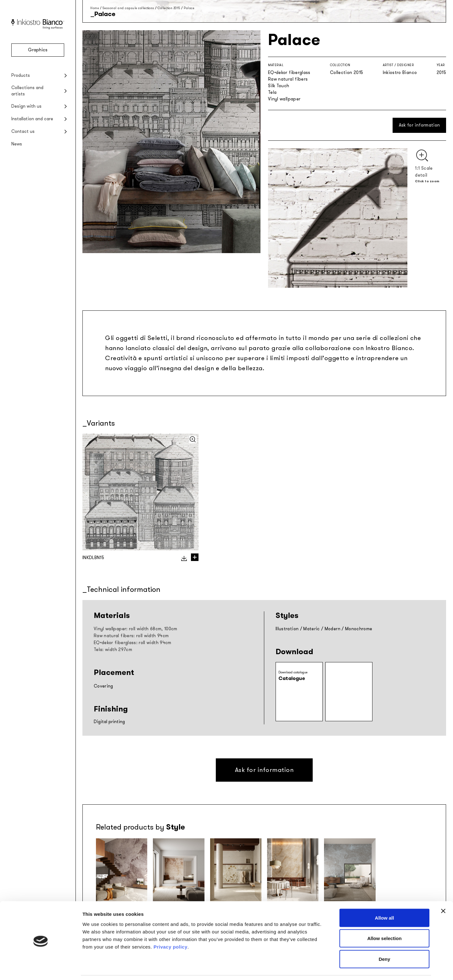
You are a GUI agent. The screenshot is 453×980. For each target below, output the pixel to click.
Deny (385, 939)
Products (21, 75)
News (17, 144)
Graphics (38, 50)
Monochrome (359, 629)
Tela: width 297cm (113, 650)
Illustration (287, 629)
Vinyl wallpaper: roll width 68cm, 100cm (136, 629)
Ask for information (419, 125)
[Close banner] (443, 891)
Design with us (26, 106)
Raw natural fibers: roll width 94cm (131, 636)
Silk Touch (279, 86)
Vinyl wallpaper (284, 99)
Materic (311, 629)
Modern (333, 629)
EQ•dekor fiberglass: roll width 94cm (133, 643)
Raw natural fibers (288, 79)
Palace (189, 8)
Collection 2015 (169, 8)
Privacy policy (171, 926)
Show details (330, 968)
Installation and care (32, 119)
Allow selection (384, 918)
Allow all (385, 897)
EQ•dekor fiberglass (289, 73)
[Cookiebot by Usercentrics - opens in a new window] (41, 968)
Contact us (23, 131)
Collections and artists (27, 91)
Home (95, 8)
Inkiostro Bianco (400, 73)
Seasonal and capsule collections (128, 8)
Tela (272, 92)
